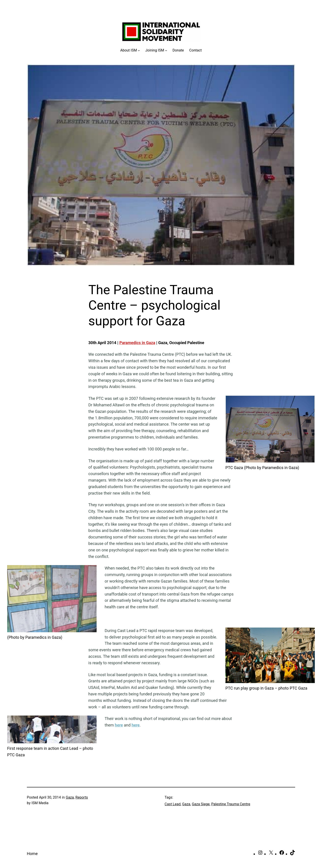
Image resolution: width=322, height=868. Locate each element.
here (119, 725)
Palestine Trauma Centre (231, 804)
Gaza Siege (201, 804)
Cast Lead (173, 804)
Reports (82, 797)
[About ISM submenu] (130, 50)
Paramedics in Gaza (137, 343)
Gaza (70, 797)
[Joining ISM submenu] (156, 50)
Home (32, 854)
